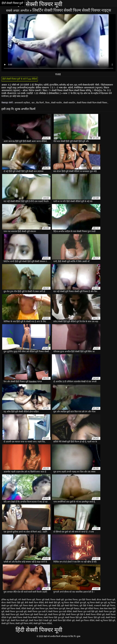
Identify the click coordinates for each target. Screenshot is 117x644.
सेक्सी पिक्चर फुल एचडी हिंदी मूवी (85, 616)
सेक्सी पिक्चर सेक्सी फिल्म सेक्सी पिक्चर (98, 104)
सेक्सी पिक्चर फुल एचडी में (37, 616)
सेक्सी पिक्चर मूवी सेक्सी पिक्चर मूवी (33, 618)
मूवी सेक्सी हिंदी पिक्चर (70, 610)
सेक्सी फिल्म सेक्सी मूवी (19, 624)
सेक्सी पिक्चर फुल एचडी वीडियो (60, 616)
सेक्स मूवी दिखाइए (73, 613)
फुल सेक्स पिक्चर (71, 604)
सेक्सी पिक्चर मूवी (12, 618)
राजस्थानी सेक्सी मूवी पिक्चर (105, 610)
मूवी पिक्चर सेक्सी (26, 610)
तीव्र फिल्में (42, 104)
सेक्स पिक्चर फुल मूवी (57, 613)
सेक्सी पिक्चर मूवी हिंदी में (75, 618)
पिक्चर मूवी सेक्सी (43, 604)
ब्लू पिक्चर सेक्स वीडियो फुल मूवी (74, 607)
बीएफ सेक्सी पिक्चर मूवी (106, 604)
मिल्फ (50, 104)
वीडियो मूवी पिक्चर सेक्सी (11, 613)
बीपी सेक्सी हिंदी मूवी (52, 607)
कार (34, 104)
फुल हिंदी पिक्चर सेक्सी (87, 604)
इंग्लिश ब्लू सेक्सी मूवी (9, 604)
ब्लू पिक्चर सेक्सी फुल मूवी (97, 607)
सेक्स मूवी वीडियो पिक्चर (90, 613)
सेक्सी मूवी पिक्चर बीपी (24, 627)
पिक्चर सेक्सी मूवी (57, 604)
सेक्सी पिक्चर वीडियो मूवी (95, 618)
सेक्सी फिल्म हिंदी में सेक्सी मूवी (40, 624)
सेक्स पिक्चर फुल (42, 613)
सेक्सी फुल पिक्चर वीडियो (85, 624)
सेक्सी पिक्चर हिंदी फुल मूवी (54, 621)
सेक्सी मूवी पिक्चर (8, 627)
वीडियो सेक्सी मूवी (28, 613)
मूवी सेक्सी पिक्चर (41, 610)
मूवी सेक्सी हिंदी (54, 610)
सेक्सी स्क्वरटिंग (74, 104)
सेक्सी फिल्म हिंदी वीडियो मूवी (64, 624)
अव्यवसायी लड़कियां (23, 104)
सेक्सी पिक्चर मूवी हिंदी (57, 618)
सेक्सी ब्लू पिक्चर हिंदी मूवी (105, 624)
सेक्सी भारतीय (60, 104)
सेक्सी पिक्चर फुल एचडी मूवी (16, 616)
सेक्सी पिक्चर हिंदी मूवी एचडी (94, 621)
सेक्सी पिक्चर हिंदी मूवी (74, 621)
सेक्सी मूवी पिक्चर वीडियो (43, 627)
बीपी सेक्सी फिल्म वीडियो (34, 607)
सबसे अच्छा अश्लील (18, 10)
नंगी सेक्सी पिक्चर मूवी (27, 604)
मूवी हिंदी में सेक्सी (86, 610)
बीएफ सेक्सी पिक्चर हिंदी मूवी (13, 607)
